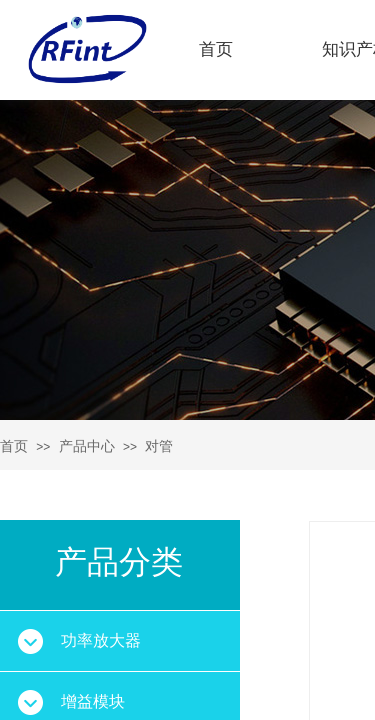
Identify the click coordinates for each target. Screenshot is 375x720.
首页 (216, 49)
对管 (159, 446)
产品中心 (87, 446)
